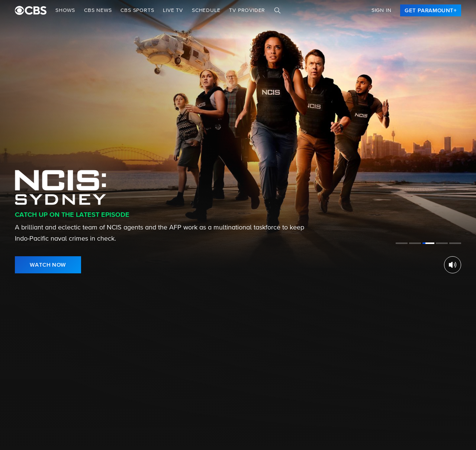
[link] (431, 10)
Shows (65, 10)
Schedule (206, 10)
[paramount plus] (31, 10)
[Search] (277, 10)
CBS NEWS (98, 10)
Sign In (382, 10)
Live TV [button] (173, 10)
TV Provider (247, 10)
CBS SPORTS (137, 10)
